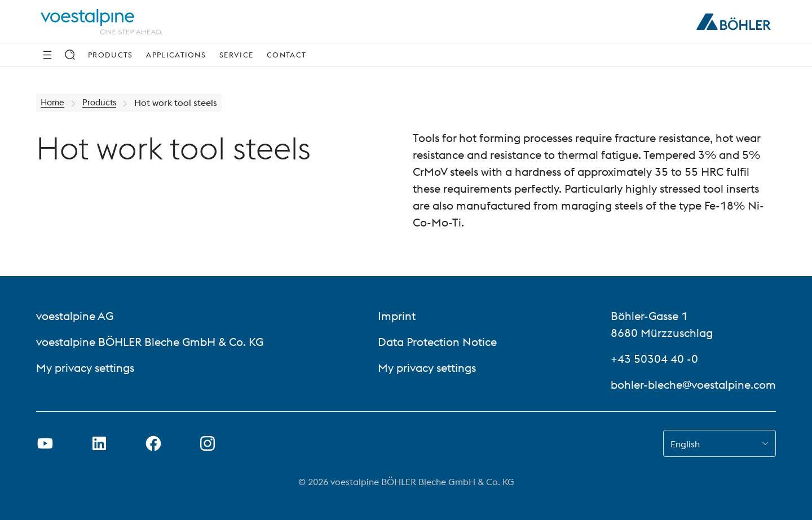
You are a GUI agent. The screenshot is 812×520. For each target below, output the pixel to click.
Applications (176, 55)
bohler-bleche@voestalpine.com (693, 385)
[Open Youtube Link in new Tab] (45, 443)
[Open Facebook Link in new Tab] (153, 443)
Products (110, 55)
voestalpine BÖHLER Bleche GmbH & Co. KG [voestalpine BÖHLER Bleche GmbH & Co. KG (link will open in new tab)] (150, 342)
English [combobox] (685, 444)
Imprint (397, 316)
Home (53, 103)
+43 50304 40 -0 (654, 359)
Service (236, 55)
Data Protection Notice (437, 342)
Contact (286, 55)
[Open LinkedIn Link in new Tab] (99, 443)
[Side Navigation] (47, 55)
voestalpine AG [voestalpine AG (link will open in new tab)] (75, 316)
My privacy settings (85, 368)
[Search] (70, 55)
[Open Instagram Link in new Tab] (208, 443)
